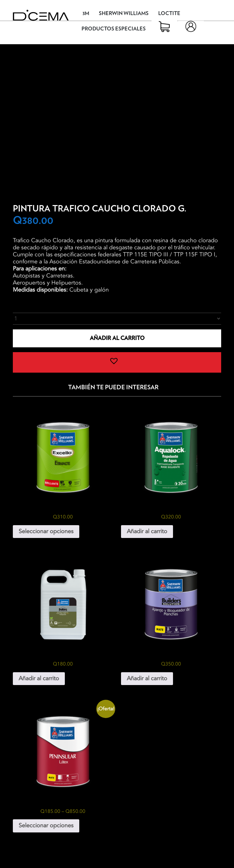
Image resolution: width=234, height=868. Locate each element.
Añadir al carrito (117, 338)
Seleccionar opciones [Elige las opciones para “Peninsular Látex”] (46, 826)
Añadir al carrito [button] (147, 531)
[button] (117, 362)
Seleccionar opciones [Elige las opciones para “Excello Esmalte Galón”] (46, 531)
